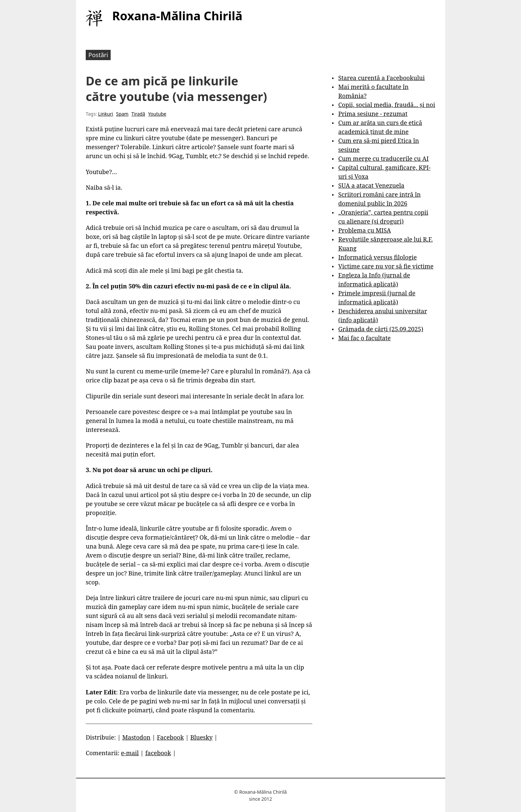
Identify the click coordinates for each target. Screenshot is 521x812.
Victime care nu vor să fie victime (386, 266)
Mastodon (136, 737)
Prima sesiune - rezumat (373, 114)
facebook (158, 753)
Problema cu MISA (365, 230)
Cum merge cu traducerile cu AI (383, 158)
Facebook (170, 737)
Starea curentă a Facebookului (381, 78)
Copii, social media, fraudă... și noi (387, 105)
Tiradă (138, 114)
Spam (122, 114)
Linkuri (105, 114)
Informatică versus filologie (377, 257)
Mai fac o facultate (365, 338)
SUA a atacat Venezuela (371, 185)
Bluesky (202, 737)
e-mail (130, 753)
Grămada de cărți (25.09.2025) (381, 329)
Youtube (157, 114)
